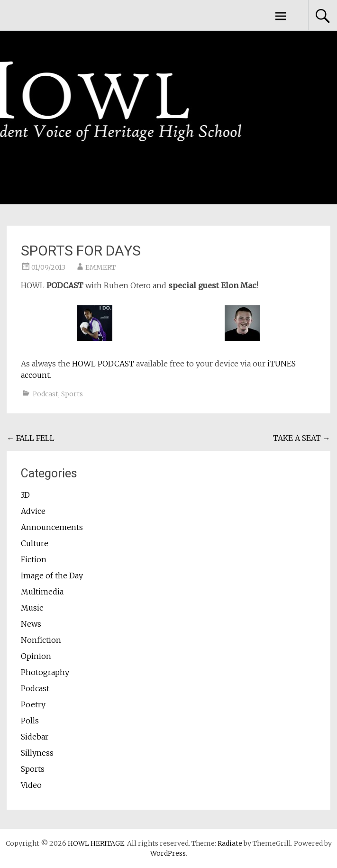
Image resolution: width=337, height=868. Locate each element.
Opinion (36, 656)
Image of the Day (52, 576)
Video (31, 785)
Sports (72, 394)
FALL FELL (31, 438)
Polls (30, 721)
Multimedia (42, 592)
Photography (45, 672)
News (31, 624)
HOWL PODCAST (103, 364)
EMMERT (100, 267)
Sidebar (35, 737)
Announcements (52, 527)
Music (32, 608)
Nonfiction (41, 640)
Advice (33, 511)
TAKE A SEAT (302, 438)
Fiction (34, 559)
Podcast (46, 394)
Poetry (33, 704)
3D (25, 495)
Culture (35, 543)
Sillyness (37, 753)
